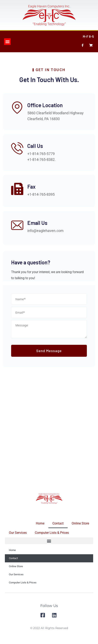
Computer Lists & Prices (52, 533)
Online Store (80, 523)
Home (40, 523)
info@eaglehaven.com (45, 231)
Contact (58, 523)
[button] (7, 42)
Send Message (49, 351)
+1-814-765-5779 (41, 154)
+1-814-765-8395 (41, 194)
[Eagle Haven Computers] (49, 430)
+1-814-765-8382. (42, 160)
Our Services (18, 533)
